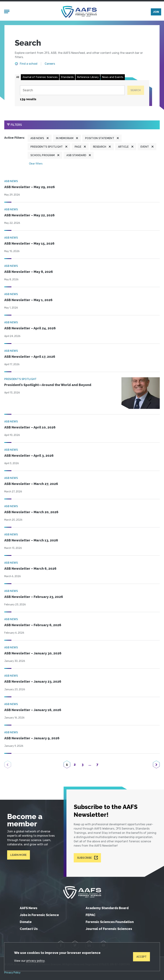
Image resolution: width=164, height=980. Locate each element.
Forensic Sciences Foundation (110, 922)
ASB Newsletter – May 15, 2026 (29, 243)
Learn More (18, 855)
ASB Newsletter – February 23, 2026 (34, 597)
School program (43, 155)
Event (145, 147)
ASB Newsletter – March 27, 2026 (31, 484)
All (18, 77)
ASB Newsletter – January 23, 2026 (33, 681)
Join (156, 12)
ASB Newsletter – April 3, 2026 (29, 456)
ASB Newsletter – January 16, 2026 (33, 710)
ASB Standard (76, 155)
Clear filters (36, 164)
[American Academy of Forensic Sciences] (79, 12)
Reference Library (88, 77)
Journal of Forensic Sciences (40, 77)
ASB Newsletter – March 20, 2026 (31, 512)
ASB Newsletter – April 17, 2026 (30, 357)
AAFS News (28, 908)
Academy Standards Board (107, 908)
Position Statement (100, 138)
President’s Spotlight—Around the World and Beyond (48, 385)
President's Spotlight (47, 147)
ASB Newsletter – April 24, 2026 (30, 328)
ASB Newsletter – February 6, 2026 (33, 625)
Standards (67, 77)
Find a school (29, 64)
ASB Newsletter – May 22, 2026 (29, 215)
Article (123, 147)
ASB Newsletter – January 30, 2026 (33, 653)
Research (100, 147)
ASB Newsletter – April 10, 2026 (30, 427)
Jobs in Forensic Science (39, 915)
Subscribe (84, 858)
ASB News (37, 138)
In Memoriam (65, 138)
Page (78, 147)
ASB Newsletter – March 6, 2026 (30, 569)
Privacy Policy (12, 973)
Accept (142, 957)
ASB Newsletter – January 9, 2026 (32, 738)
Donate (26, 922)
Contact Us (29, 929)
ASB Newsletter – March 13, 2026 (31, 540)
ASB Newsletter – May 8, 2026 (29, 272)
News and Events (113, 77)
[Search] (72, 90)
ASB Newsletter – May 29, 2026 (30, 187)
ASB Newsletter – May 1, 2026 (28, 300)
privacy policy (35, 961)
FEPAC (91, 915)
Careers (50, 64)
